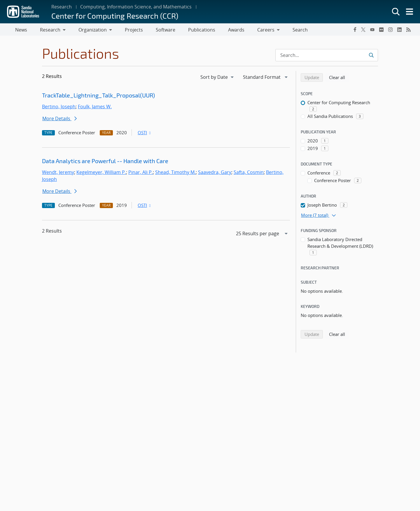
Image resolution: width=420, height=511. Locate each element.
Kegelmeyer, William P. (101, 173)
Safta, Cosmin (249, 173)
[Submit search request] (371, 56)
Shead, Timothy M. (175, 173)
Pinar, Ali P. (141, 173)
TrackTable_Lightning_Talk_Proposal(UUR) (98, 96)
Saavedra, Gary (215, 173)
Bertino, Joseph (59, 108)
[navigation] (218, 78)
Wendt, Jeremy (58, 173)
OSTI (145, 134)
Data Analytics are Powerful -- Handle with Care (105, 162)
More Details (60, 120)
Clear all (339, 78)
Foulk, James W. (95, 108)
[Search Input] (327, 56)
